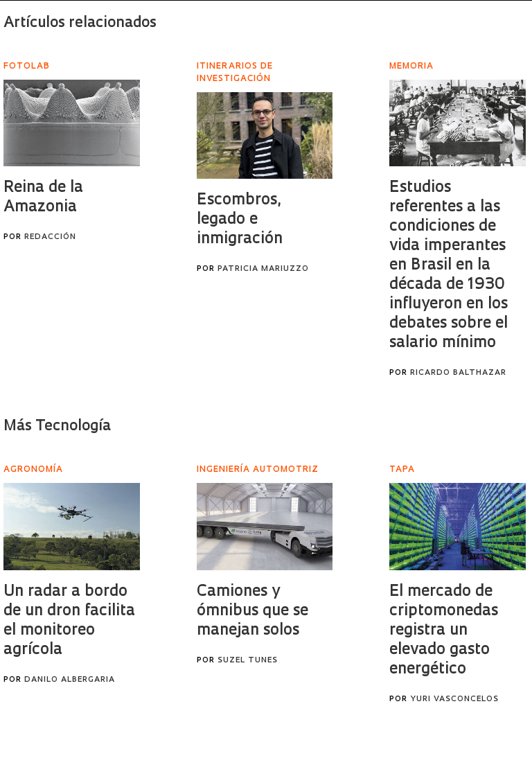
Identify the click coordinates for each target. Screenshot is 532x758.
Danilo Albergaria (70, 680)
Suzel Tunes (248, 661)
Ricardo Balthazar (458, 373)
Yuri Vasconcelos (454, 699)
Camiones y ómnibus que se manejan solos (252, 611)
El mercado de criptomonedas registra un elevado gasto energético (444, 631)
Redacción (50, 237)
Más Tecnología (57, 426)
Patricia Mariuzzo (263, 269)
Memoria (411, 67)
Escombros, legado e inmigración (240, 220)
